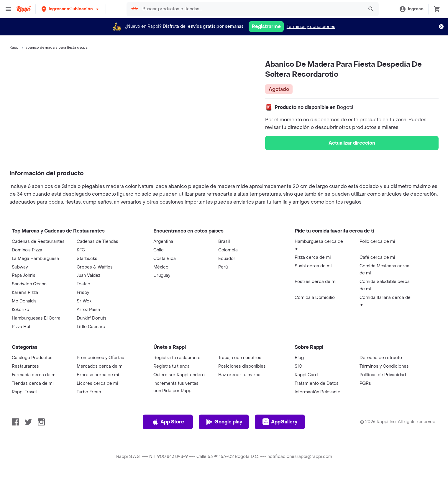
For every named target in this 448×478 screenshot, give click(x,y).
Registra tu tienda (172, 366)
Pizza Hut (21, 327)
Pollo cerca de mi (377, 242)
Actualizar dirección (352, 143)
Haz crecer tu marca (239, 375)
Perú (223, 267)
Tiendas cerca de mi (33, 383)
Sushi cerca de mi (313, 266)
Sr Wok (84, 301)
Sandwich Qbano (29, 284)
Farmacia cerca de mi (34, 375)
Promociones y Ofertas (100, 358)
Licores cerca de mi (97, 383)
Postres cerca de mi (316, 282)
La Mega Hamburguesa (35, 259)
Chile (159, 250)
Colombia (228, 250)
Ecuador (227, 259)
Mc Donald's (24, 301)
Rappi (14, 48)
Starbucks (87, 259)
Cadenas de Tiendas (97, 242)
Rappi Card (306, 375)
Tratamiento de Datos (317, 383)
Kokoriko (20, 310)
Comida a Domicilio (315, 298)
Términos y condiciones (311, 27)
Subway (20, 267)
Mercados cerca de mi (100, 366)
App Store (168, 422)
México (161, 267)
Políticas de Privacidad (383, 375)
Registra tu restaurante (177, 358)
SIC (298, 366)
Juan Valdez (88, 275)
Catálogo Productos (32, 358)
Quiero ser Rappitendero (179, 375)
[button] (71, 9)
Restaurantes (25, 366)
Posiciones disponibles (242, 366)
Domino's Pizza (27, 250)
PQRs (365, 383)
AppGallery (280, 422)
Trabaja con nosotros (240, 358)
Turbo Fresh (89, 392)
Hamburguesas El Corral (37, 318)
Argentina (163, 242)
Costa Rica (165, 259)
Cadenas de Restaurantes (38, 242)
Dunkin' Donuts (92, 318)
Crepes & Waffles (95, 267)
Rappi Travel (24, 392)
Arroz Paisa (88, 310)
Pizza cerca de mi (313, 257)
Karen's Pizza (25, 293)
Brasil (224, 242)
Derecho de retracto (381, 358)
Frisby (83, 293)
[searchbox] (251, 9)
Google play (224, 422)
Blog (299, 358)
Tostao (83, 284)
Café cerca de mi (377, 257)
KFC (81, 250)
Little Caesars (91, 327)
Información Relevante (317, 392)
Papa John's (24, 275)
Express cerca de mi (98, 375)
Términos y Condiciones (384, 366)
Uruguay (162, 275)
